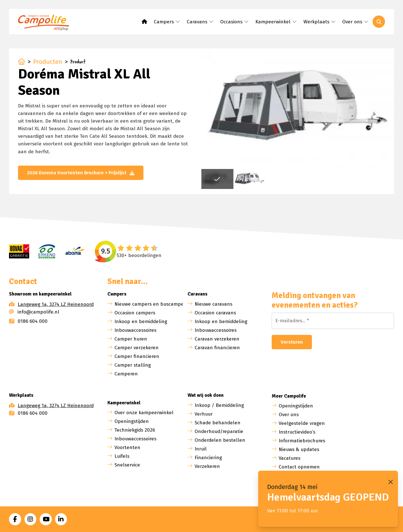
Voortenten (127, 448)
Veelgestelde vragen (302, 423)
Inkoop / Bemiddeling (219, 405)
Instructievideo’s (297, 432)
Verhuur (204, 414)
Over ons (289, 415)
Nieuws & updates (299, 449)
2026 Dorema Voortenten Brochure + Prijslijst (81, 173)
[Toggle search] (379, 22)
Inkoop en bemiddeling (141, 322)
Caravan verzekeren (217, 339)
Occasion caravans (215, 313)
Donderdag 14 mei (292, 487)
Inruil (201, 449)
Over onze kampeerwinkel (144, 413)
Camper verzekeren (137, 348)
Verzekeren (207, 466)
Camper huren (131, 339)
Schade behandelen (218, 423)
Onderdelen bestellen (220, 440)
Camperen (126, 374)
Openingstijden (132, 421)
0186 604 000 (28, 321)
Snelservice (127, 465)
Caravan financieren (217, 348)
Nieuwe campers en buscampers (151, 304)
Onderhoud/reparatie (219, 431)
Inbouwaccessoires (135, 330)
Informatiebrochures (302, 441)
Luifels (122, 456)
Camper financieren (137, 356)
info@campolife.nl (34, 312)
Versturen (292, 342)
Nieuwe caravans (213, 304)
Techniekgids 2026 (135, 430)
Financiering (208, 458)
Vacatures (290, 458)
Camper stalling (133, 365)
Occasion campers (135, 313)
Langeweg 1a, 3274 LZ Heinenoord (56, 304)
